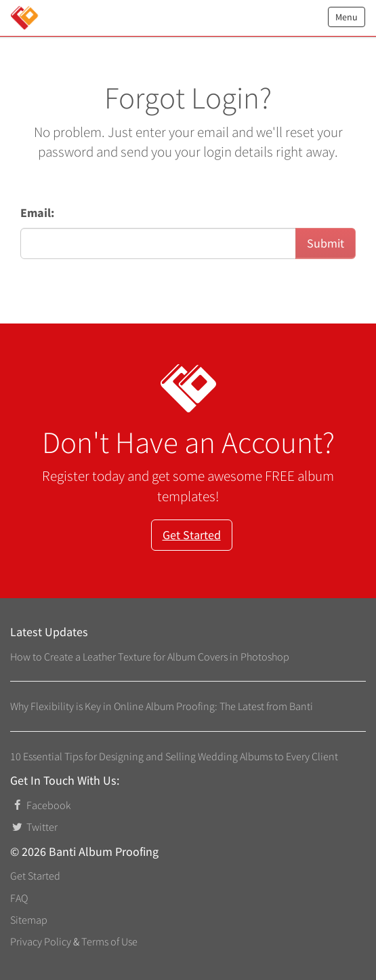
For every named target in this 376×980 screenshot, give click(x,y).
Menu (347, 17)
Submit (326, 243)
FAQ (19, 898)
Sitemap (29, 920)
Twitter (34, 827)
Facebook (40, 805)
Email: (37, 213)
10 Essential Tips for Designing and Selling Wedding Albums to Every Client (174, 756)
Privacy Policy (41, 941)
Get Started (192, 535)
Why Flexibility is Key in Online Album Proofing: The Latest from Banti (162, 706)
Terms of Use (109, 941)
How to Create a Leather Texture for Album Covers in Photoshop (150, 656)
